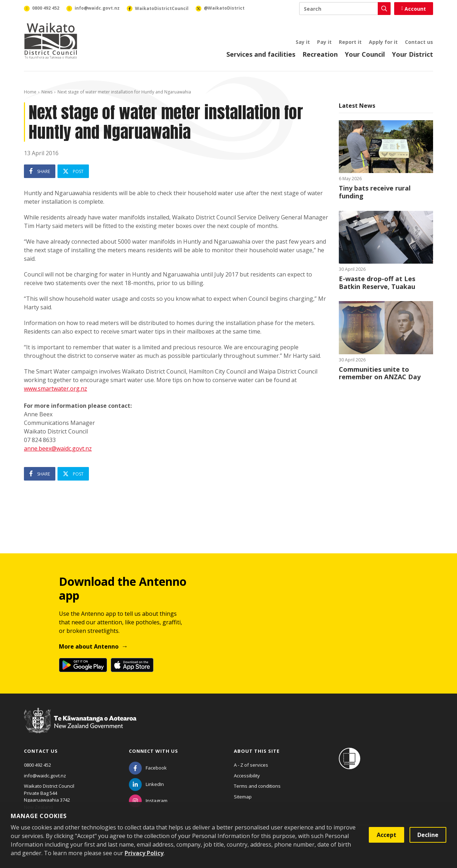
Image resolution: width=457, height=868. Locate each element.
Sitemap (243, 797)
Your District (413, 54)
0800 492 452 (37, 765)
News (47, 92)
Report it (350, 42)
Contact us (419, 42)
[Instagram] (148, 801)
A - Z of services (251, 765)
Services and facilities (261, 54)
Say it (303, 42)
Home (30, 92)
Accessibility (247, 776)
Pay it (324, 42)
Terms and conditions (257, 786)
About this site (257, 751)
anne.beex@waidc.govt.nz (58, 448)
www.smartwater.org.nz (56, 389)
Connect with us (154, 751)
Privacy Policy (144, 853)
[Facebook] (148, 768)
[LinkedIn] (146, 784)
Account (414, 9)
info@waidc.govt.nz (45, 776)
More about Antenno (89, 646)
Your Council (365, 54)
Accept (386, 835)
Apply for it (383, 42)
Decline (428, 835)
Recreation (320, 54)
